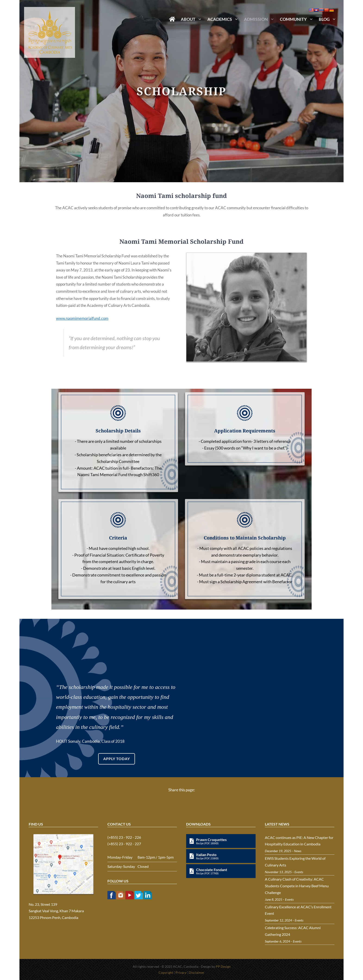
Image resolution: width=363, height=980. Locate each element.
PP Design (223, 966)
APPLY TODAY (117, 759)
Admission (261, 19)
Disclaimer (197, 972)
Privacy (181, 972)
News (298, 851)
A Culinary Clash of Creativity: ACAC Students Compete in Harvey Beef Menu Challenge (297, 886)
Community (298, 19)
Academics (224, 19)
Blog (329, 19)
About (193, 19)
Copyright (166, 972)
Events (299, 872)
